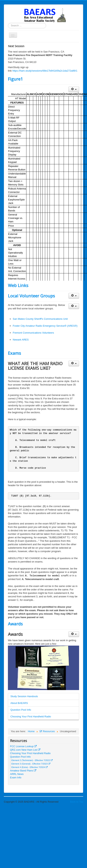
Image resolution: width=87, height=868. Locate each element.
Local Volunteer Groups (31, 296)
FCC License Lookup (23, 746)
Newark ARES (21, 340)
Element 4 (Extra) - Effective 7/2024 (30, 767)
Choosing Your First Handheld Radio (31, 717)
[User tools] (74, 89)
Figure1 (15, 79)
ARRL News (17, 774)
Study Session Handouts (24, 696)
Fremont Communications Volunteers (33, 333)
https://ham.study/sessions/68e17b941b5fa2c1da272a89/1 (45, 71)
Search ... (8, 23)
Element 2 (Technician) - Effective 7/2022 (32, 760)
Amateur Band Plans (23, 771)
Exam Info (16, 777)
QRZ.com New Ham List (25, 750)
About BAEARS (19, 703)
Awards (15, 624)
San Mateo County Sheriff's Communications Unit (40, 319)
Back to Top (77, 802)
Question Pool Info (21, 710)
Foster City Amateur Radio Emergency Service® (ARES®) (45, 326)
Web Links (18, 285)
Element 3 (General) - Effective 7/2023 (31, 764)
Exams (14, 353)
